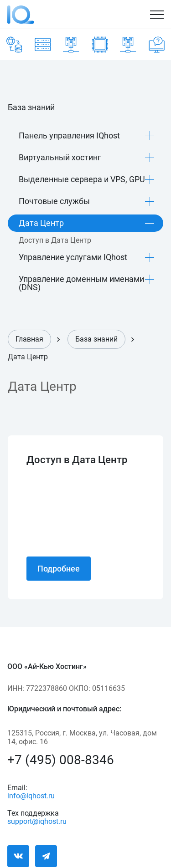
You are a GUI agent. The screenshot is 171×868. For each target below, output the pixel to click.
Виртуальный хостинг (60, 157)
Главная (29, 339)
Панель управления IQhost (69, 135)
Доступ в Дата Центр (55, 240)
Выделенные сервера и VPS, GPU (82, 179)
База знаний (96, 339)
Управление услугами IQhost (73, 257)
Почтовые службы (54, 201)
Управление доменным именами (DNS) (81, 283)
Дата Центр (41, 223)
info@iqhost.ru (31, 795)
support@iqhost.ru (34, 820)
